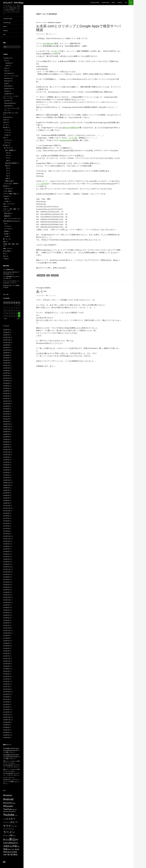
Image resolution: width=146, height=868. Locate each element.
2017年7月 (6, 518)
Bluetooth (7, 81)
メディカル (7, 229)
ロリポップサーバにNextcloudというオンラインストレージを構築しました (11, 780)
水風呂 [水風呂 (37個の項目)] (6, 846)
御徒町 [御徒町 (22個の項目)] (13, 843)
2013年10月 (7, 633)
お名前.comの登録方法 (69, 127)
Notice (113, 2)
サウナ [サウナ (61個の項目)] (7, 826)
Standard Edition (66, 140)
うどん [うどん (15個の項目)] (16, 815)
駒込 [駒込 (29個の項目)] (16, 854)
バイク (6, 132)
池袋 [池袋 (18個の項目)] (11, 846)
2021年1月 (6, 421)
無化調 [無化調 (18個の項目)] (17, 849)
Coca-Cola (7, 189)
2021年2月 (6, 419)
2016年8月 (6, 546)
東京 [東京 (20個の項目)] (17, 843)
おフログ (7, 140)
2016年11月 (7, 539)
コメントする (52, 296)
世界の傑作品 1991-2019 (10, 221)
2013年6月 (6, 643)
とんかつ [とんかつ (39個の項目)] (11, 819)
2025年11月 (7, 340)
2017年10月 (7, 511)
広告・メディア (8, 204)
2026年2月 (6, 332)
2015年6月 (6, 582)
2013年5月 (6, 646)
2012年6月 (6, 674)
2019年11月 (7, 452)
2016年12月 (7, 536)
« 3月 (5, 319)
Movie (5, 122)
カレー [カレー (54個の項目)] (14, 822)
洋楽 (6, 199)
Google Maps (8, 94)
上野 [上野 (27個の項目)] (10, 835)
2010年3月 (6, 738)
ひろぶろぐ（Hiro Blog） (14, 3)
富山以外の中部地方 (11, 163)
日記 (4, 256)
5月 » (18, 319)
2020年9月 (6, 432)
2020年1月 (6, 447)
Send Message (105, 2)
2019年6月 (6, 465)
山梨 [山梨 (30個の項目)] (9, 843)
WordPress (51, 22)
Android (7, 101)
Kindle (6, 83)
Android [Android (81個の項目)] (8, 799)
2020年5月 (6, 439)
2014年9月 (6, 605)
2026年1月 (6, 335)
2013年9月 (6, 636)
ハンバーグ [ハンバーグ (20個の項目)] (7, 829)
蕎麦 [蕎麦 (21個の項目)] (15, 852)
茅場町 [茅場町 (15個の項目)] (12, 852)
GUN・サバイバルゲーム (11, 219)
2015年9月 (6, 574)
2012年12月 (7, 659)
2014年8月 (6, 608)
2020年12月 (7, 424)
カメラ (5, 125)
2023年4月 (6, 370)
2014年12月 (7, 597)
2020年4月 (6, 442)
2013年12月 (7, 628)
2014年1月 (6, 625)
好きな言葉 (6, 251)
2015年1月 (6, 595)
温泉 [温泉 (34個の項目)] (5, 849)
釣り (4, 254)
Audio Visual (7, 117)
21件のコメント (52, 34)
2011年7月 (6, 699)
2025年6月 (6, 348)
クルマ (6, 130)
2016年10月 (7, 541)
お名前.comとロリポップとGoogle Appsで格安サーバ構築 (79, 28)
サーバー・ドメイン (42, 22)
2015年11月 (7, 569)
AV (5, 224)
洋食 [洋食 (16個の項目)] (18, 846)
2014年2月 (6, 623)
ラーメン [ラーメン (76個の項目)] (9, 832)
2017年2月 (6, 531)
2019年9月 (6, 457)
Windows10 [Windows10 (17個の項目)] (7, 811)
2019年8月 (6, 460)
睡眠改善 (7, 216)
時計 (4, 241)
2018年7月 (6, 490)
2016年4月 (6, 557)
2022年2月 (6, 396)
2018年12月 (7, 480)
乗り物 (5, 127)
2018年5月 (6, 493)
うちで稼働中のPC (8, 269)
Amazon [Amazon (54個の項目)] (8, 795)
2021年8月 (6, 409)
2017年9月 (6, 513)
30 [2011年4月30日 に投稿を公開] (19, 316)
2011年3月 (6, 709)
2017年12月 (7, 506)
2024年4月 (6, 363)
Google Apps (41, 275)
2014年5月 (6, 615)
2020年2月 (6, 444)
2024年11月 (7, 350)
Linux (6, 71)
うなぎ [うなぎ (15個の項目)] (5, 819)
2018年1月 (6, 503)
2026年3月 (6, 330)
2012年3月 (6, 681)
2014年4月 (6, 618)
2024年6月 (6, 358)
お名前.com (49, 43)
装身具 (6, 231)
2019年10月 (7, 455)
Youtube (6, 196)
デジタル (7, 226)
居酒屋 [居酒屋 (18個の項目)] (5, 843)
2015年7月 (6, 579)
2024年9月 (6, 353)
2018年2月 (6, 500)
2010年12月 (7, 717)
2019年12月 (7, 450)
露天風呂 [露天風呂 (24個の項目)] (11, 855)
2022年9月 (6, 381)
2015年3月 (6, 590)
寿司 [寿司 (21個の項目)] (17, 840)
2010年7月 (6, 730)
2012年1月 (6, 687)
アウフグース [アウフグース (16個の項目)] (7, 822)
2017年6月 (6, 521)
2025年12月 (7, 337)
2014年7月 (6, 610)
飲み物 (5, 186)
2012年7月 (6, 671)
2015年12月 (7, 567)
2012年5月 (6, 676)
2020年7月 (6, 434)
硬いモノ (6, 239)
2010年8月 (6, 727)
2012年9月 (6, 666)
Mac (5, 68)
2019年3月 (6, 472)
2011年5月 (6, 704)
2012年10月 (7, 664)
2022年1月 (6, 399)
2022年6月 (6, 386)
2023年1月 (6, 376)
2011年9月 (6, 694)
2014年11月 (7, 600)
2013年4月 (6, 648)
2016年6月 (6, 551)
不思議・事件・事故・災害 (11, 244)
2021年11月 (7, 401)
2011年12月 (7, 689)
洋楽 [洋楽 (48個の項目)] (15, 846)
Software (120, 2)
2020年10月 (7, 429)
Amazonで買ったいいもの (11, 113)
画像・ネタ (6, 248)
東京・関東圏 (9, 150)
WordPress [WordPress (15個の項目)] (13, 811)
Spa (4, 138)
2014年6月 (6, 613)
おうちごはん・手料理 (11, 183)
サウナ (6, 143)
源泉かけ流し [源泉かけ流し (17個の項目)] (11, 849)
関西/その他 (9, 181)
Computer (58, 22)
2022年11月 (7, 378)
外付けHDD (8, 86)
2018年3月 (6, 498)
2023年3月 (6, 373)
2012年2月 (6, 684)
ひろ (11, 752)
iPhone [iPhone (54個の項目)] (7, 806)
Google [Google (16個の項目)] (14, 803)
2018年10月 (7, 485)
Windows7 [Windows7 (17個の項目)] (14, 809)
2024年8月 (6, 355)
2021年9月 (6, 406)
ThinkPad (47, 288)
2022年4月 (6, 391)
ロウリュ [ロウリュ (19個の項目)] (6, 836)
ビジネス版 (73, 138)
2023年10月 (7, 368)
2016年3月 (6, 559)
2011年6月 (6, 702)
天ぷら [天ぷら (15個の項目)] (14, 836)
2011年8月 (6, 697)
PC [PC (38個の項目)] (12, 806)
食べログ (7, 148)
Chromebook (8, 73)
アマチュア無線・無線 (10, 194)
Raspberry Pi (8, 89)
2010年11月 (7, 720)
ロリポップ (56, 51)
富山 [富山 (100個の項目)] (12, 839)
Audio (5, 120)
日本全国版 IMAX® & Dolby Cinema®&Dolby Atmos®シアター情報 (12, 750)
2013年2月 (6, 653)
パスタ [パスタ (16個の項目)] (12, 829)
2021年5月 (6, 414)
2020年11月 (7, 427)
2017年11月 (7, 508)
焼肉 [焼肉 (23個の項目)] (5, 852)
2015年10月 (7, 572)
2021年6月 (6, 411)
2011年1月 (6, 715)
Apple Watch (8, 106)
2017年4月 (6, 526)
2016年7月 (6, 549)
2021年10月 (7, 404)
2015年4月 (6, 587)
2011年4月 (6, 707)
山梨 (7, 178)
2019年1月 (6, 478)
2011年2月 (6, 712)
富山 (7, 166)
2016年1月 (6, 564)
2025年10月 (7, 342)
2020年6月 (6, 437)
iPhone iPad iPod (9, 103)
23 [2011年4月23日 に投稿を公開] (19, 313)
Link (126, 2)
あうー (41, 291)
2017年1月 (6, 534)
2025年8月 (6, 345)
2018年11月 (7, 483)
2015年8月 (6, 577)
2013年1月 (6, 656)
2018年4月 (6, 495)
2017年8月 (6, 516)
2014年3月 (6, 620)
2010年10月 (7, 722)
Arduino (7, 91)
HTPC (7, 66)
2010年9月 (6, 725)
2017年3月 (6, 529)
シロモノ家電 (7, 191)
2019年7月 (6, 462)
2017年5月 (6, 523)
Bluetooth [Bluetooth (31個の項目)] (7, 803)
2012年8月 (6, 669)
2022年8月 (6, 383)
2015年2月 (6, 592)
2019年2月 (6, 475)
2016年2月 (6, 562)
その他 (6, 135)
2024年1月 (6, 365)
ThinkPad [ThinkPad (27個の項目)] (7, 809)
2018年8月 (6, 488)
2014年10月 (7, 602)
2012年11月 (7, 661)
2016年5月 (6, 554)
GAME (5, 206)
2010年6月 (6, 732)
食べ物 (5, 145)
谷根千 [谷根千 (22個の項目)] (5, 855)
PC (48, 275)
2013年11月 (7, 630)
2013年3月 (6, 651)
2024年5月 (6, 360)
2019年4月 (6, 470)
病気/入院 (7, 213)
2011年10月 (7, 692)
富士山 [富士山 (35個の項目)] (6, 839)
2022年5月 (6, 388)
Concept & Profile (95, 2)
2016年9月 (6, 544)
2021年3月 (6, 416)
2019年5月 (6, 467)
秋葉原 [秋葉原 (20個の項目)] (8, 852)
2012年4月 (6, 679)
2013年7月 (6, 641)
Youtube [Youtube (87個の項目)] (9, 815)
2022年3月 (6, 393)
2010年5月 (6, 735)
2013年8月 (6, 638)
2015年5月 (6, 585)
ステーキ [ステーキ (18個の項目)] (14, 826)
